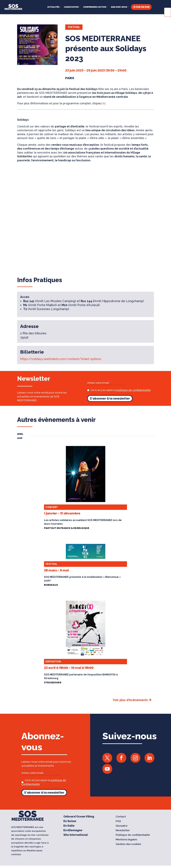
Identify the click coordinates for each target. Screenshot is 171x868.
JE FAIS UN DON (141, 7)
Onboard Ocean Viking (79, 817)
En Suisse (70, 821)
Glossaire (122, 826)
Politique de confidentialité (133, 835)
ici (104, 103)
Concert (52, 507)
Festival (74, 27)
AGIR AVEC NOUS (119, 7)
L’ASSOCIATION (71, 7)
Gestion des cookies (128, 844)
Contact (121, 817)
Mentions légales (126, 840)
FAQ (118, 821)
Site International (76, 835)
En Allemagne (73, 831)
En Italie (69, 826)
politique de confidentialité (134, 390)
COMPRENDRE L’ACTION (95, 7)
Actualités (53, 7)
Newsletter (123, 831)
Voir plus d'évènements (130, 700)
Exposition (53, 662)
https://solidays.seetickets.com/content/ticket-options (61, 359)
